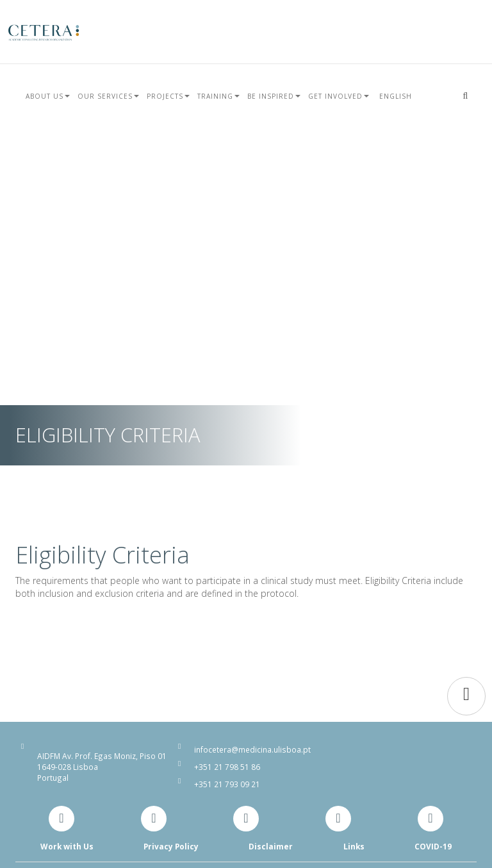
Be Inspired (274, 96)
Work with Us (67, 846)
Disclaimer (271, 846)
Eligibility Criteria (102, 555)
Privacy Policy (171, 846)
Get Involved (339, 96)
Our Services (108, 96)
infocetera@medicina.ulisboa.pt (252, 749)
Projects (168, 96)
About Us (48, 96)
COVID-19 (433, 846)
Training (218, 96)
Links (354, 846)
